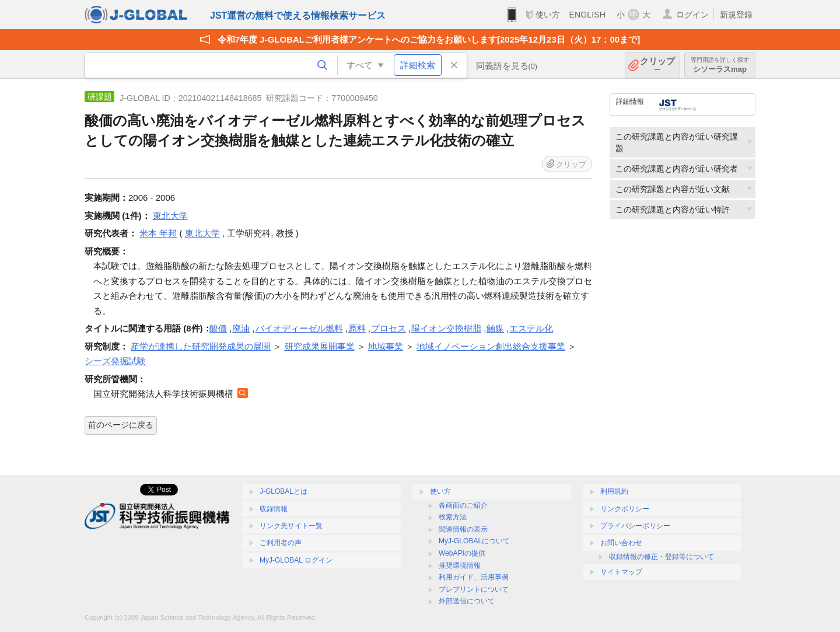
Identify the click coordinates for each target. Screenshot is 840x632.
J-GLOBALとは (283, 491)
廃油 (241, 328)
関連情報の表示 (463, 529)
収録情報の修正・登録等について (661, 557)
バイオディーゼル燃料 (299, 328)
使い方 (548, 15)
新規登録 (736, 15)
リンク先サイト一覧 (291, 526)
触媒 (495, 328)
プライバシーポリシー (635, 526)
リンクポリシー (625, 509)
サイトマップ (621, 572)
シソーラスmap (720, 65)
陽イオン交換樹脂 (446, 328)
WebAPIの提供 (462, 553)
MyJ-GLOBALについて (474, 541)
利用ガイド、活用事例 (474, 577)
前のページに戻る (121, 425)
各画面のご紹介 (463, 505)
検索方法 (453, 517)
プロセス (388, 328)
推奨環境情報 (460, 565)
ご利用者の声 (281, 543)
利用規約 (614, 491)
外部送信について (467, 601)
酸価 (218, 328)
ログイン (692, 15)
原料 (357, 328)
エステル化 (531, 328)
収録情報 (274, 509)
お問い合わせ (621, 543)
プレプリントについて (474, 589)
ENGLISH (587, 15)
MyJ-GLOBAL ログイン (296, 560)
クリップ (657, 65)
